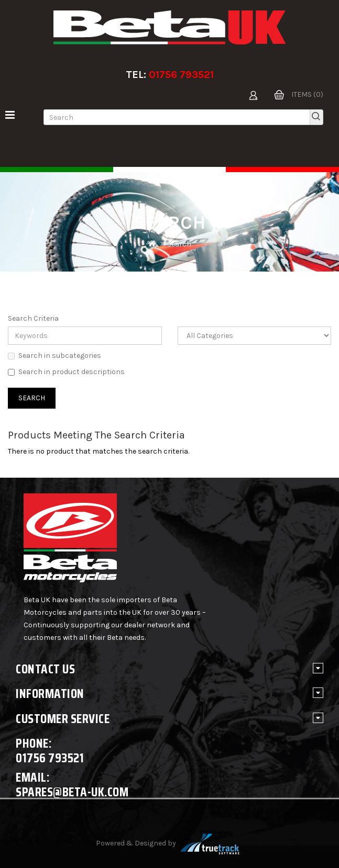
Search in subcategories (54, 356)
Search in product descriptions (66, 372)
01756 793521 (181, 75)
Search (179, 244)
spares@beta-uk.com (72, 792)
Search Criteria (33, 318)
